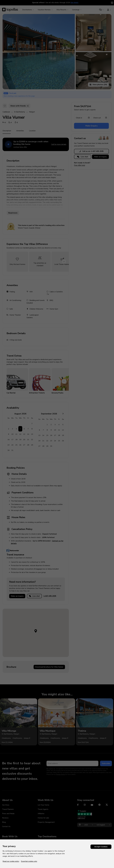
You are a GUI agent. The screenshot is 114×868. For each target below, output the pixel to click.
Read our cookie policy (11, 861)
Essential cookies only (29, 861)
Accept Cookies (101, 847)
